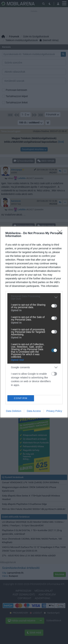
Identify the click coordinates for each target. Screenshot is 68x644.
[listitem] (34, 297)
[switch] (54, 306)
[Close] (61, 233)
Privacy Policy (54, 411)
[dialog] (34, 322)
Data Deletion (14, 411)
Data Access (34, 411)
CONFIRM (21, 398)
